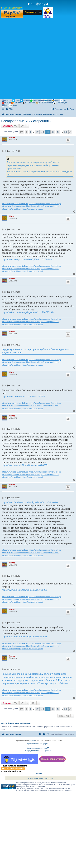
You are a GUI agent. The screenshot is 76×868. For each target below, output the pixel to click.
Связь (5, 105)
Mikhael (12, 138)
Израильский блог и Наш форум (41, 778)
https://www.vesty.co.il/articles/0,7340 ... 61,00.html (27, 259)
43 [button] (58, 132)
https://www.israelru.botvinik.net (15, 204)
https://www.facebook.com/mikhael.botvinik (20, 206)
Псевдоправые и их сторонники (26, 121)
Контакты (38, 774)
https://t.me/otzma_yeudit (33, 209)
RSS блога (17, 103)
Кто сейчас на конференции (16, 723)
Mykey (56, 100)
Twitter (16, 100)
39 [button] (37, 132)
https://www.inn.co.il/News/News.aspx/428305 (25, 465)
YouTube (6, 103)
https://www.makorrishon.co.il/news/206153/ (24, 396)
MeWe (46, 100)
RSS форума (29, 103)
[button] (21, 132)
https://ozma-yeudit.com (48, 206)
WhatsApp (35, 101)
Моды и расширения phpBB (38, 748)
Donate (14, 105)
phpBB (32, 741)
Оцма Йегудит (60, 103)
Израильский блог (44, 103)
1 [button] (30, 132)
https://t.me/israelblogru (12, 209)
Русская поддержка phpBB (38, 744)
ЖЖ (63, 100)
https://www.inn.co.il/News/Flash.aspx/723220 (25, 590)
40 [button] (42, 132)
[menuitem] (9, 109)
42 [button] (53, 132)
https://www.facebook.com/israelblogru (45, 204)
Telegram (25, 100)
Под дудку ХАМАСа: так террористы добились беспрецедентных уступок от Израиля (35, 351)
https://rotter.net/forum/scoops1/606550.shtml (24, 637)
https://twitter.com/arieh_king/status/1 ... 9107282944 (28, 312)
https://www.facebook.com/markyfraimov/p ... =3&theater (30, 502)
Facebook (7, 100)
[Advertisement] (38, 58)
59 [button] (66, 132)
